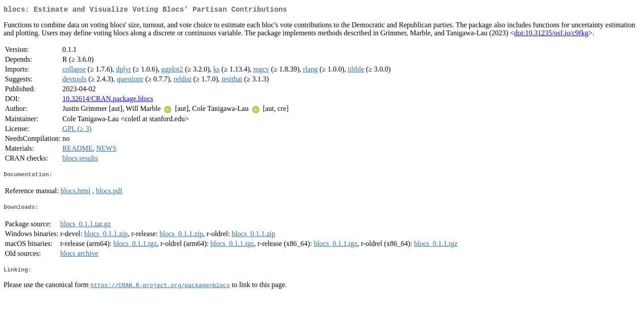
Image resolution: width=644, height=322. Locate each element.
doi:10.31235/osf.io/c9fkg (551, 35)
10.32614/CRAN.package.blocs (108, 100)
